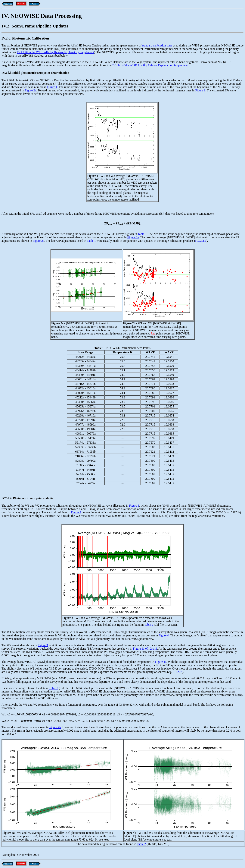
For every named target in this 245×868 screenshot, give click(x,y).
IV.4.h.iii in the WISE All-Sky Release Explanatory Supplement (56, 52)
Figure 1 (52, 87)
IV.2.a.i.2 (201, 241)
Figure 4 (164, 635)
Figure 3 (134, 506)
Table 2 (149, 625)
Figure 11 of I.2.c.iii (145, 649)
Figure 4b (55, 727)
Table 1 (142, 234)
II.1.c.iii (177, 672)
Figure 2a (31, 90)
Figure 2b (39, 241)
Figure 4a (161, 662)
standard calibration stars (157, 45)
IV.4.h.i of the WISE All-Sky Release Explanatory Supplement (150, 65)
